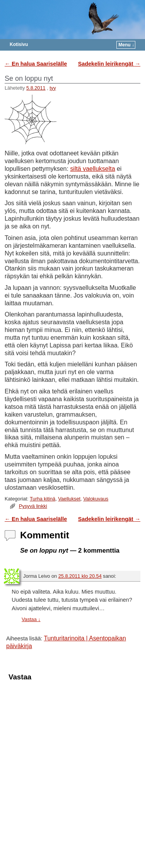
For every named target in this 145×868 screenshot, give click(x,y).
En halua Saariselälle (36, 64)
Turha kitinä (43, 499)
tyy (53, 88)
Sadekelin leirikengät (109, 64)
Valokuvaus (96, 499)
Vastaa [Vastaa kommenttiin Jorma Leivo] (31, 619)
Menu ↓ (126, 45)
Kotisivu (19, 44)
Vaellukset (69, 499)
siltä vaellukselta (92, 169)
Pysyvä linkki (33, 506)
